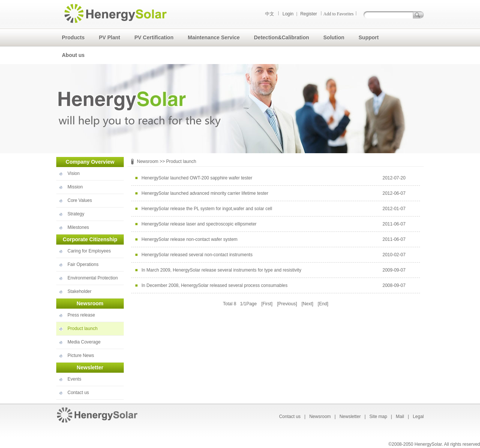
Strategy (76, 214)
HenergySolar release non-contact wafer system (189, 239)
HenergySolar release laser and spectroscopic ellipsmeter (199, 224)
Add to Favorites (338, 14)
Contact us (78, 393)
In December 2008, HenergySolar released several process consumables (214, 285)
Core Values (80, 200)
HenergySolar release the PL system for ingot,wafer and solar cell (207, 209)
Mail (400, 417)
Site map (378, 417)
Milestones (78, 227)
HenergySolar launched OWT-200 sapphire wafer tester (197, 178)
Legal (418, 417)
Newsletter (350, 417)
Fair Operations (83, 264)
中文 (270, 14)
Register (309, 14)
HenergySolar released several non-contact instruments (197, 255)
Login (288, 14)
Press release (81, 315)
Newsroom (148, 161)
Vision (73, 173)
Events (74, 379)
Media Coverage (84, 342)
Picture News (81, 355)
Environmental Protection (93, 278)
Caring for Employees (89, 251)
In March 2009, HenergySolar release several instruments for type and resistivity (221, 270)
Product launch (82, 329)
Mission (75, 187)
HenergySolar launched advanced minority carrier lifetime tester (205, 193)
